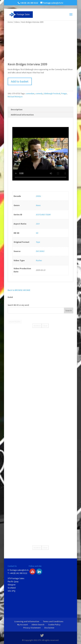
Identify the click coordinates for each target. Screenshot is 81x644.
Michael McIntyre (15, 97)
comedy (39, 93)
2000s (38, 196)
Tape (38, 242)
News (38, 205)
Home (10, 22)
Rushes (39, 260)
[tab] (40, 110)
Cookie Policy (54, 625)
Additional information (22, 115)
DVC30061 (40, 251)
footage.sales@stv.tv (19, 570)
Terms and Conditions (53, 621)
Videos (17, 22)
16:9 (38, 224)
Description (17, 109)
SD (37, 233)
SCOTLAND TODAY (43, 215)
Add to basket (20, 81)
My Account (23, 625)
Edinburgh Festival (52, 93)
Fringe (64, 93)
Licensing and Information (27, 621)
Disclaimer (49, 628)
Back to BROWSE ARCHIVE (19, 290)
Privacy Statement (32, 628)
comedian (30, 93)
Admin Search (38, 625)
